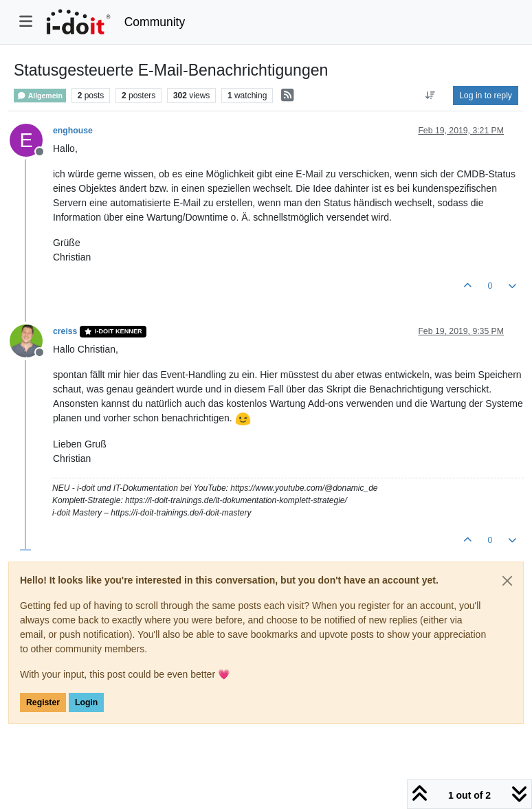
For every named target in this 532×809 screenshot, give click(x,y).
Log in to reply (486, 96)
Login (86, 702)
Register (43, 702)
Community (155, 22)
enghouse (73, 131)
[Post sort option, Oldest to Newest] (431, 96)
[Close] (507, 581)
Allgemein (40, 96)
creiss (65, 331)
